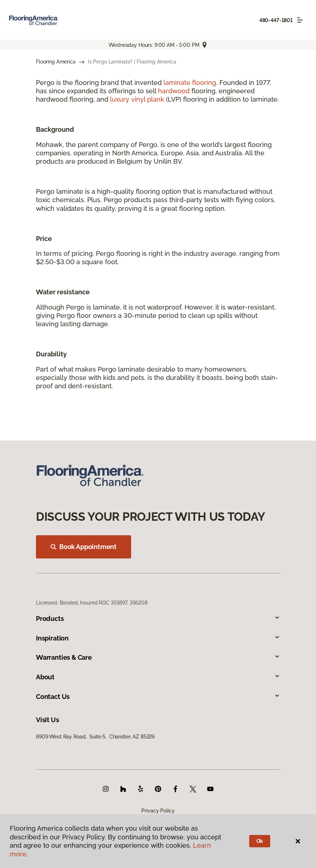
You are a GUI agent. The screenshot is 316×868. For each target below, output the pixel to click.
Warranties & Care (158, 657)
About (158, 677)
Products (158, 619)
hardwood (174, 91)
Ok (260, 841)
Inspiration (158, 638)
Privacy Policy (158, 811)
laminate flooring (190, 83)
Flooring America (56, 62)
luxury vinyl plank (137, 99)
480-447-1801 (276, 20)
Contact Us (158, 697)
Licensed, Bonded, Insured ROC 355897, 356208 (92, 603)
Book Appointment (84, 547)
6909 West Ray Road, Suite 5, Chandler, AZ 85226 (95, 737)
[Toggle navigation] (300, 20)
